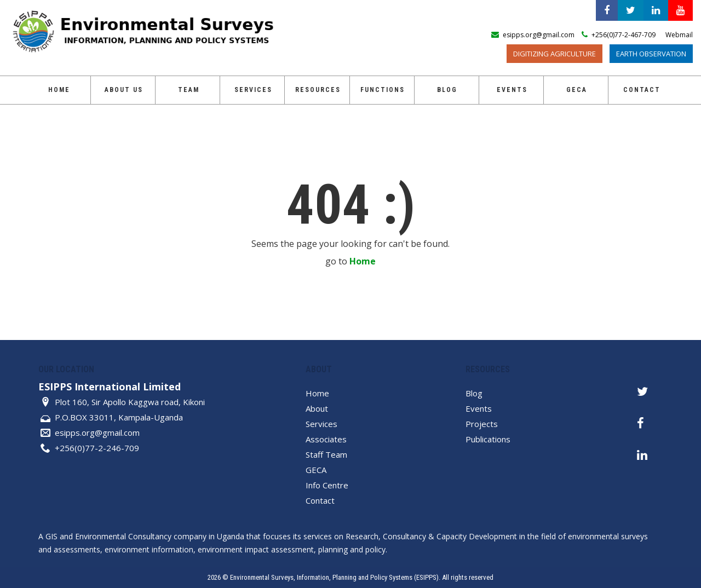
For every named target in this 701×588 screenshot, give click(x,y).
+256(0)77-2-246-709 (97, 448)
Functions (383, 90)
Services (253, 90)
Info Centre (327, 485)
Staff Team (326, 454)
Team (189, 90)
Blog (447, 90)
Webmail (679, 35)
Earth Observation (651, 54)
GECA (577, 90)
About (317, 408)
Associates (326, 439)
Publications (488, 439)
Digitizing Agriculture (555, 54)
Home (59, 90)
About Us (124, 90)
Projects (482, 424)
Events (512, 90)
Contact (642, 90)
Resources (318, 90)
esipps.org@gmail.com (97, 433)
